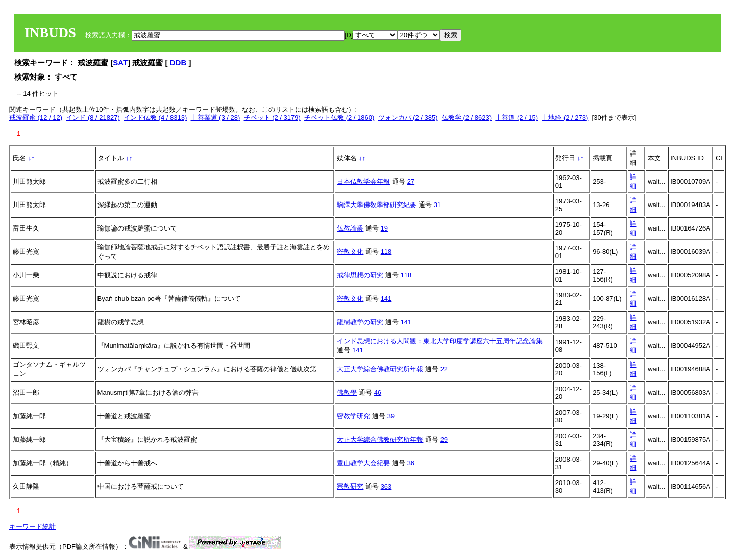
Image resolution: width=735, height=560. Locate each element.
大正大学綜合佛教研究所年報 (380, 369)
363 (386, 486)
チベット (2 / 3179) (272, 118)
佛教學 (347, 392)
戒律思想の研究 (360, 275)
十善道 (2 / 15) (517, 118)
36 (411, 463)
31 (437, 205)
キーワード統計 (32, 527)
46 (378, 392)
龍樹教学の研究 (360, 322)
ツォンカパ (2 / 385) (408, 118)
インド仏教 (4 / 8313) (155, 118)
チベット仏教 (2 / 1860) (339, 118)
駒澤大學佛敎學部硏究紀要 (377, 205)
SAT (120, 62)
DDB (179, 62)
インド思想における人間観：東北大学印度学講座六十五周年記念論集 (440, 341)
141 (386, 299)
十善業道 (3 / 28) (216, 118)
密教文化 (350, 252)
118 (386, 252)
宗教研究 (350, 486)
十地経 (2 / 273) (565, 118)
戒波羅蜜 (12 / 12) (36, 118)
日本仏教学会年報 (363, 181)
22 (444, 369)
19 (384, 228)
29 (444, 439)
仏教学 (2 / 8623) (467, 118)
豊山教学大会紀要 (363, 463)
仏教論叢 (350, 228)
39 (391, 416)
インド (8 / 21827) (93, 118)
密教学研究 (353, 416)
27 (411, 181)
